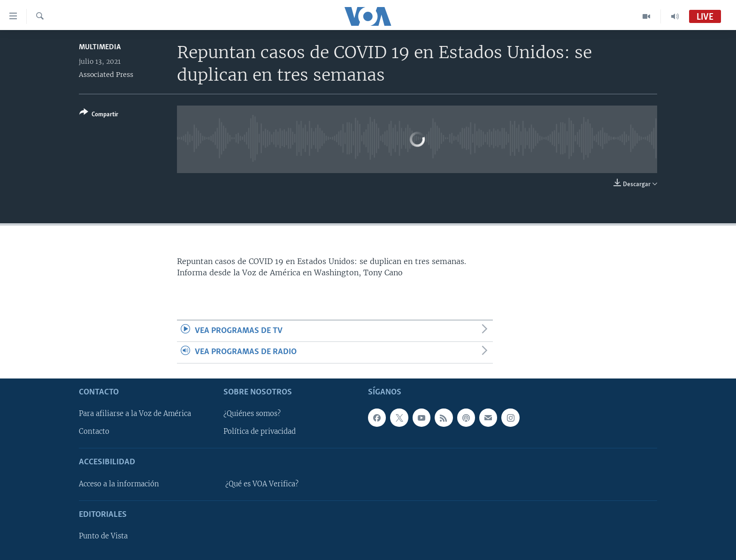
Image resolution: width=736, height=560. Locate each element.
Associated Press (106, 75)
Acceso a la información (119, 484)
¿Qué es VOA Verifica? (262, 484)
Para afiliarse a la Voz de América (135, 414)
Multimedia (100, 47)
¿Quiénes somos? (252, 414)
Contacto (94, 431)
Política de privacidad (260, 431)
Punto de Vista (103, 536)
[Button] (99, 115)
